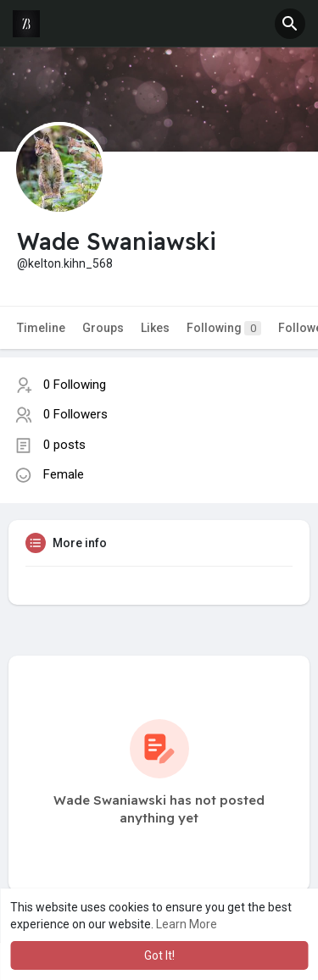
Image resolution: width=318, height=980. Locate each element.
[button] (290, 24)
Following (224, 328)
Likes (155, 328)
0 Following (75, 385)
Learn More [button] (187, 924)
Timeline (41, 328)
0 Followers (75, 414)
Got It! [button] (159, 955)
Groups (103, 328)
